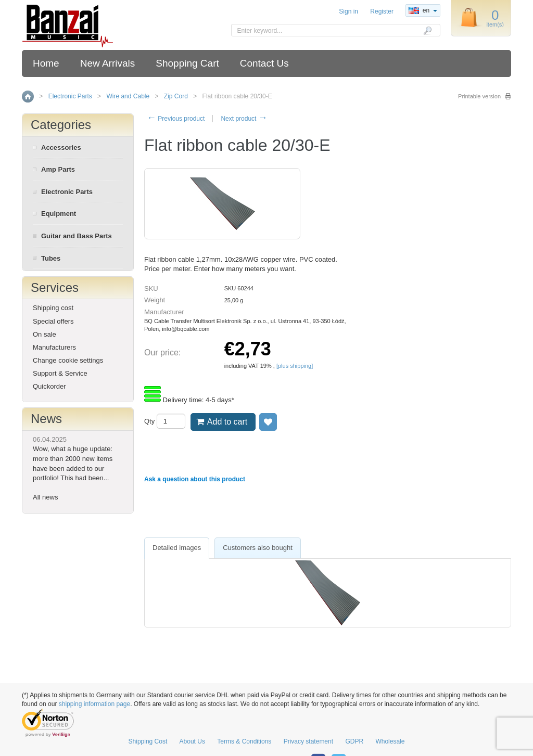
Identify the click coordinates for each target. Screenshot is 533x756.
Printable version (479, 96)
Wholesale (390, 741)
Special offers (53, 321)
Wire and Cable (128, 96)
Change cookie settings (68, 360)
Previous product (176, 119)
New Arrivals (108, 63)
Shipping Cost (148, 741)
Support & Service (60, 373)
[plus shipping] (295, 366)
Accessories (61, 148)
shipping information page (94, 704)
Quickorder (49, 386)
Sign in (348, 11)
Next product (244, 119)
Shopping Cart (187, 63)
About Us (192, 741)
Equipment (59, 214)
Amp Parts (58, 169)
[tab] (177, 548)
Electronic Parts (70, 96)
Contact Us (264, 63)
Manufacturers (54, 347)
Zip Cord (176, 96)
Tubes (51, 258)
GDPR (354, 741)
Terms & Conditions (244, 741)
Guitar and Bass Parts (77, 236)
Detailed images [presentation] (177, 548)
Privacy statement (308, 741)
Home (46, 63)
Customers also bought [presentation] (258, 548)
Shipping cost (53, 308)
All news (45, 497)
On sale (45, 334)
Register (382, 11)
